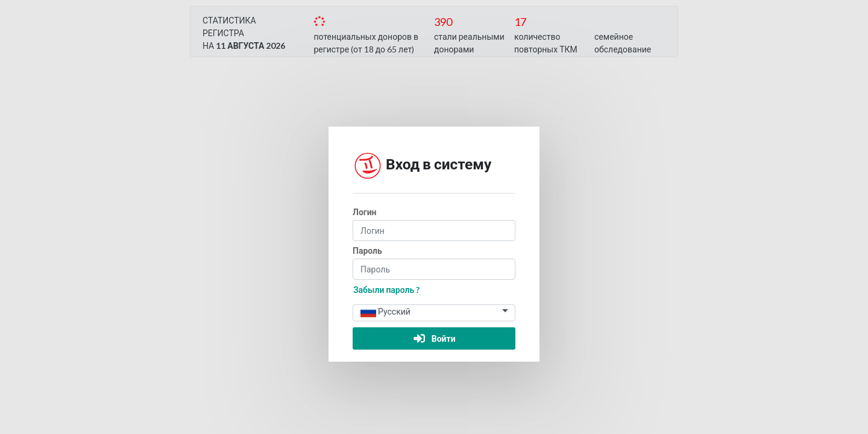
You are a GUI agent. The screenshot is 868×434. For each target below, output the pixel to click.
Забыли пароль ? (386, 290)
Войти (434, 338)
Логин (365, 212)
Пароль (367, 250)
